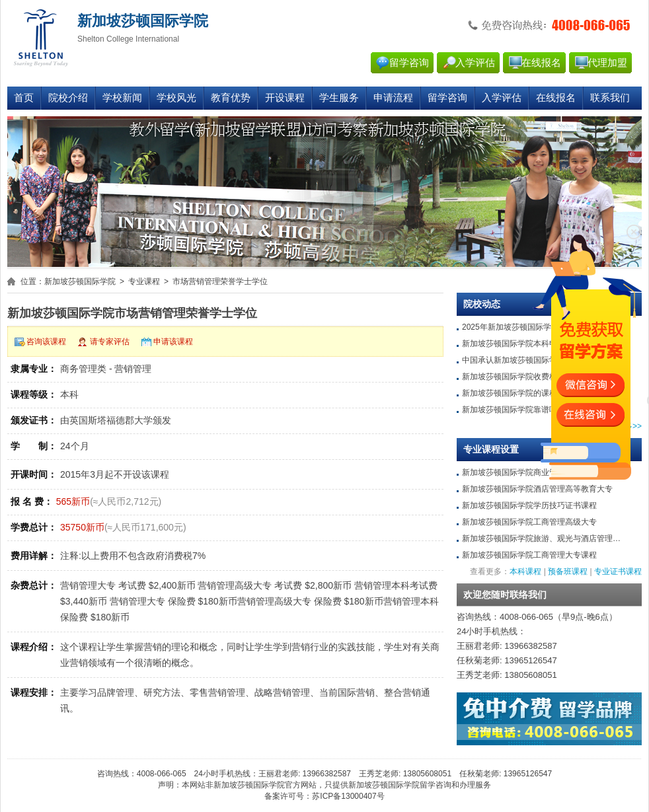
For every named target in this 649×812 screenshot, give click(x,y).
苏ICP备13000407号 (348, 796)
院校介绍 (68, 98)
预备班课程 (568, 572)
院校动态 (482, 304)
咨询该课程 (46, 342)
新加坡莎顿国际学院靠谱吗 (510, 410)
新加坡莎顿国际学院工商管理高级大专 (529, 522)
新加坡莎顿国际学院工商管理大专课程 (529, 555)
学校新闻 (122, 98)
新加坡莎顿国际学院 (80, 281)
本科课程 (525, 572)
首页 (24, 98)
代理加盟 (607, 63)
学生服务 (339, 98)
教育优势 (231, 98)
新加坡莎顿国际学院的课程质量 (517, 393)
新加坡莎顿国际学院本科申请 (514, 344)
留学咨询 (409, 63)
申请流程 (393, 98)
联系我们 (610, 98)
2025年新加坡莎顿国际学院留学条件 (526, 327)
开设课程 (285, 98)
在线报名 (541, 63)
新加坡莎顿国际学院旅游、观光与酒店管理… (541, 538)
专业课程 (144, 281)
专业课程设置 (491, 450)
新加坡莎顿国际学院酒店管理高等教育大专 (537, 489)
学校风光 (176, 98)
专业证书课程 (618, 572)
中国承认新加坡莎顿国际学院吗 (517, 360)
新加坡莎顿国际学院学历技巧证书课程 (529, 505)
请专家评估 (110, 342)
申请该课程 (173, 342)
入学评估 (475, 63)
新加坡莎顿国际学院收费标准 (514, 377)
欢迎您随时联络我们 (505, 595)
